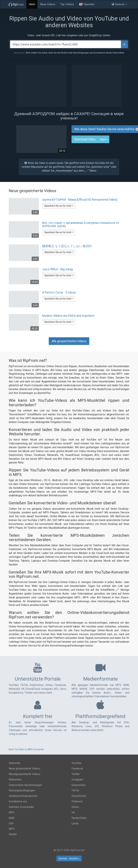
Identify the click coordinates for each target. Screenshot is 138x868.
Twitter (76, 774)
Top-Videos (67, 4)
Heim (32, 4)
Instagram (77, 780)
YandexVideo (79, 818)
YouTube (76, 763)
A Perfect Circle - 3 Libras (59, 293)
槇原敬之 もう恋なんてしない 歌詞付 (67, 246)
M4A (11, 818)
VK (73, 812)
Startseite (14, 763)
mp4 (105, 139)
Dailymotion (78, 785)
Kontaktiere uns (18, 801)
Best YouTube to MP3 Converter (26, 749)
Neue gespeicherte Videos (24, 769)
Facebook (77, 769)
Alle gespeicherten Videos (69, 341)
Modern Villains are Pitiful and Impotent (68, 316)
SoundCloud (79, 796)
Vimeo (75, 807)
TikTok (75, 790)
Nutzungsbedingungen (22, 790)
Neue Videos (48, 4)
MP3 (12, 812)
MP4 (12, 829)
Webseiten (15, 780)
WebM (13, 834)
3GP (11, 823)
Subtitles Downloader (21, 807)
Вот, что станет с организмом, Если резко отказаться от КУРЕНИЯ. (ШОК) (81, 225)
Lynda (75, 823)
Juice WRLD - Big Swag (57, 269)
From (16, 4)
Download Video (85, 139)
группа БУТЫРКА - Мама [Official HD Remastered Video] (80, 200)
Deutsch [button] (119, 4)
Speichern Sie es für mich (59, 206)
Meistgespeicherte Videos (24, 774)
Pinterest (77, 801)
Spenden (87, 4)
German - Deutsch (69, 858)
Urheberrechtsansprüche (23, 796)
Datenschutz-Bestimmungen (25, 785)
